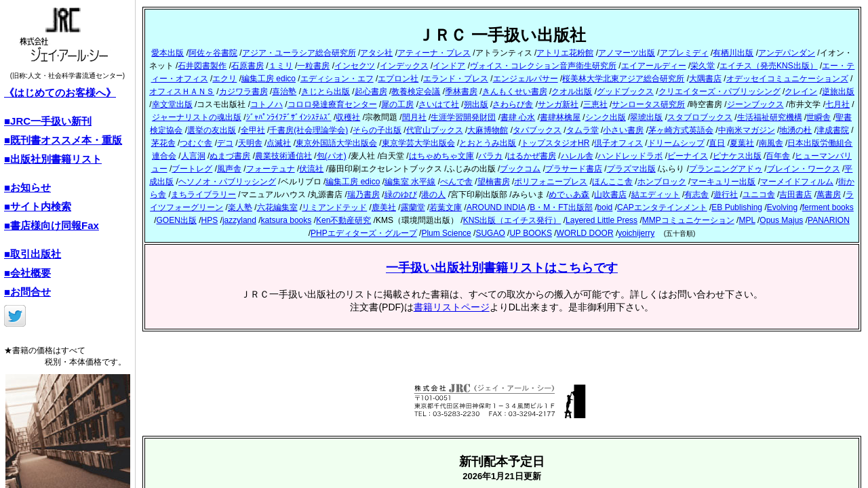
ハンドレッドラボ (630, 156)
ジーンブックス (755, 104)
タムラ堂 (583, 130)
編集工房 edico (269, 79)
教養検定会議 (416, 91)
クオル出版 (572, 91)
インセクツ (355, 66)
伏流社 (311, 169)
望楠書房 (494, 182)
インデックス (404, 66)
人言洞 (193, 156)
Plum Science (446, 233)
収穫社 (348, 117)
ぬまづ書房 (230, 156)
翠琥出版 (646, 117)
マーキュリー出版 (723, 182)
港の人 (433, 195)
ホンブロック (662, 182)
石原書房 (248, 66)
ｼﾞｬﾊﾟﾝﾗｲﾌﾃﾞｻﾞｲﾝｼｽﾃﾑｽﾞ (289, 117)
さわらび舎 (513, 104)
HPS (210, 220)
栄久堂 (703, 66)
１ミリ (281, 66)
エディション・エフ (337, 79)
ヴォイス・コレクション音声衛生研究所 (543, 66)
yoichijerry (636, 233)
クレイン (801, 91)
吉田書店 (795, 195)
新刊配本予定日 (502, 462)
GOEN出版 (177, 220)
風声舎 (229, 169)
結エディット (656, 195)
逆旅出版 (838, 91)
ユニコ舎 (759, 195)
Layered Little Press (601, 220)
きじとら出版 (325, 91)
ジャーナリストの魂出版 (197, 117)
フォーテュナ (271, 169)
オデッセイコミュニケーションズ (787, 79)
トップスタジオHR (555, 143)
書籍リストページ (452, 307)
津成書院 (833, 130)
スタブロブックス (700, 117)
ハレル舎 (577, 156)
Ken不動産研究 (343, 220)
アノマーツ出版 (627, 53)
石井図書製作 (202, 66)
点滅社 (279, 143)
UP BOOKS (530, 233)
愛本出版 (167, 53)
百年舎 (778, 156)
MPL (747, 220)
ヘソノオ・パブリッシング (227, 182)
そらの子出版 (377, 130)
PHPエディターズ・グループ (364, 233)
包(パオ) (332, 156)
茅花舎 (163, 143)
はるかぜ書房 (532, 156)
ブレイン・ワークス (804, 169)
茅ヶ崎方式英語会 (681, 130)
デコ (225, 143)
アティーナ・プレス (434, 53)
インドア (449, 66)
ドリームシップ (676, 143)
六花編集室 (277, 207)
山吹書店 (610, 195)
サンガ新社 (558, 104)
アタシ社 (376, 53)
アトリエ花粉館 (565, 53)
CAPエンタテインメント (662, 207)
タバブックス (537, 130)
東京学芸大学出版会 (418, 143)
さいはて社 (439, 104)
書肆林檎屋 (560, 117)
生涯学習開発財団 (463, 117)
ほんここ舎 (612, 182)
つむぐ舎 (196, 143)
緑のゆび (401, 195)
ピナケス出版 (737, 156)
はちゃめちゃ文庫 (441, 156)
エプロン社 (398, 79)
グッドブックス (625, 91)
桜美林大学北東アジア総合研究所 (623, 79)
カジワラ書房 (243, 91)
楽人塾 (240, 207)
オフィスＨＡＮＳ (182, 91)
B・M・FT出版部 (561, 207)
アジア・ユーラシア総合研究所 (299, 53)
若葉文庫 (446, 207)
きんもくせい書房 (515, 91)
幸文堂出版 (172, 104)
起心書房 (371, 91)
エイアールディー (654, 66)
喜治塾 (284, 91)
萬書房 (829, 195)
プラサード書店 (574, 169)
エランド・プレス (456, 79)
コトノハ (267, 104)
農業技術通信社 (283, 156)
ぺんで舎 (456, 182)
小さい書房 (623, 130)
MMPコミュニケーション (688, 220)
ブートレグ (192, 169)
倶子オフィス (618, 143)
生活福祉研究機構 (770, 117)
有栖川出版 (733, 53)
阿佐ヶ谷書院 (213, 53)
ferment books (828, 207)
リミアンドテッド (334, 207)
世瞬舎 (818, 117)
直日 (717, 143)
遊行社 (726, 195)
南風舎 (771, 143)
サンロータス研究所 (648, 104)
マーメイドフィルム (797, 182)
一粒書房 (313, 66)
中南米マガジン (747, 130)
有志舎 (696, 195)
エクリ (224, 79)
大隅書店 (705, 79)
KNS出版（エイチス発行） (512, 220)
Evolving (782, 207)
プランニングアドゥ (726, 169)
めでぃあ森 (569, 195)
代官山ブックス (435, 130)
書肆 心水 (518, 117)
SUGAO (490, 233)
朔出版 (476, 104)
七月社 (837, 104)
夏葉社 (742, 143)
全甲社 (253, 130)
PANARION (829, 220)
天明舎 (250, 143)
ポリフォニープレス (551, 182)
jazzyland (239, 220)
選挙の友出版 (212, 130)
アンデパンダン (787, 53)
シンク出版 (606, 117)
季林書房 (461, 91)
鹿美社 (384, 207)
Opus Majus (781, 220)
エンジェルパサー (526, 79)
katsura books (287, 220)
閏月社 (414, 117)
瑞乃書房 (363, 195)
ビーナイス (688, 156)
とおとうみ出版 (488, 143)
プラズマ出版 (631, 169)
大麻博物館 (488, 130)
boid (605, 207)
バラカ (490, 156)
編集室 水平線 (410, 182)
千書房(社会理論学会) (309, 130)
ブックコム (520, 169)
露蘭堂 (413, 207)
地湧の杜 (795, 130)
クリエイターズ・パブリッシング (719, 91)
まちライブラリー (203, 195)
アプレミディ (684, 53)
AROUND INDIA (496, 207)
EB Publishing (737, 207)
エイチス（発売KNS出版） (769, 66)
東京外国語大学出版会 (336, 143)
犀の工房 (397, 104)
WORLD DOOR (585, 233)
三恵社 (595, 104)
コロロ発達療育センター (332, 104)
